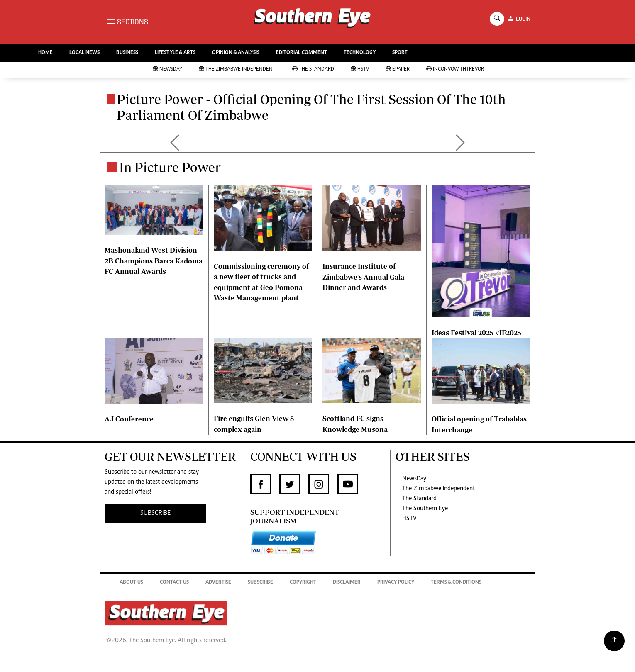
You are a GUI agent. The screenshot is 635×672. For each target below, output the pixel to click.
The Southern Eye (425, 509)
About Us (131, 583)
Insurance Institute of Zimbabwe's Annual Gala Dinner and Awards (363, 277)
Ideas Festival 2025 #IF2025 (476, 332)
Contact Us (174, 583)
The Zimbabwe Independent (237, 69)
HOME (45, 53)
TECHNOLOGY (360, 53)
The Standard (313, 69)
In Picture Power (170, 167)
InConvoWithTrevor (455, 69)
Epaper (398, 69)
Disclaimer (347, 583)
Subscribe (260, 583)
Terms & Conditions (456, 583)
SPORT (400, 53)
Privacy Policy (396, 583)
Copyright (303, 583)
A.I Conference (129, 419)
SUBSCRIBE (155, 513)
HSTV (360, 69)
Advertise (218, 583)
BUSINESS (127, 53)
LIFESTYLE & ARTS (175, 53)
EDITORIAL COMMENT (302, 53)
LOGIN (522, 19)
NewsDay (167, 69)
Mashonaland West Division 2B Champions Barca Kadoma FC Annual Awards (154, 261)
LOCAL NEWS (84, 53)
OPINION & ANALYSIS (236, 53)
